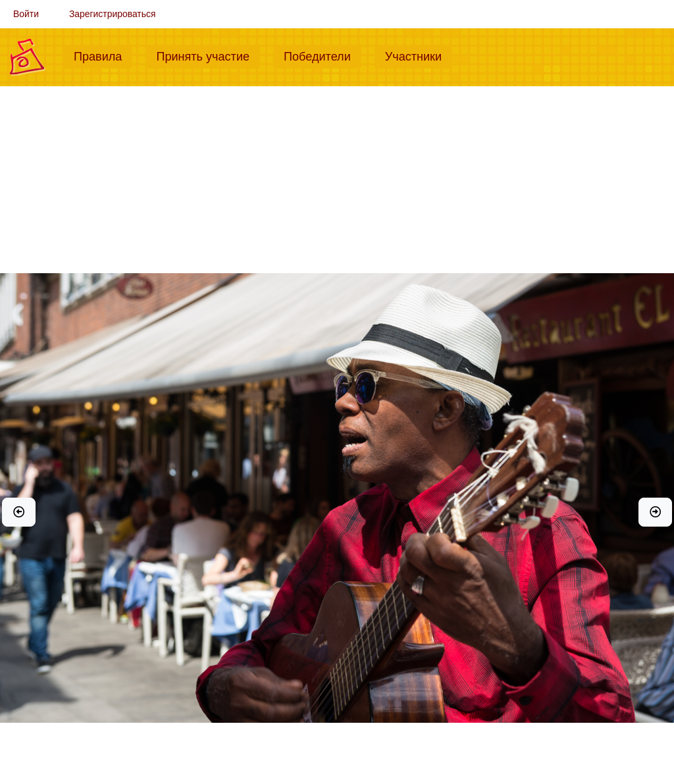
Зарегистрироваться (113, 14)
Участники (419, 55)
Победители (323, 55)
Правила (103, 55)
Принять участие (208, 55)
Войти (26, 14)
